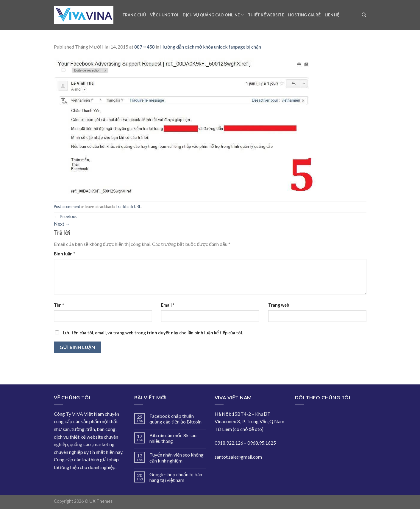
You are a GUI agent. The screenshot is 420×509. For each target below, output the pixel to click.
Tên (59, 305)
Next (62, 224)
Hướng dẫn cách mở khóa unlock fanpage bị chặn (211, 47)
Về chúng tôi (164, 15)
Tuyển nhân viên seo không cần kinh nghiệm (177, 457)
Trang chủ (134, 15)
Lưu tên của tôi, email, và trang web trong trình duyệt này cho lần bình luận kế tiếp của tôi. (153, 333)
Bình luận (64, 254)
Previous (66, 216)
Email (168, 305)
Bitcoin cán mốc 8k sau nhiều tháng (173, 438)
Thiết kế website (266, 15)
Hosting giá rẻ (304, 15)
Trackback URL (128, 207)
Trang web (279, 305)
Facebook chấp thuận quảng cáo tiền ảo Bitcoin (175, 419)
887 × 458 (145, 47)
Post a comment (67, 207)
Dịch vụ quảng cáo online (213, 15)
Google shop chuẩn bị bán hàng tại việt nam (176, 477)
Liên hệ (332, 15)
